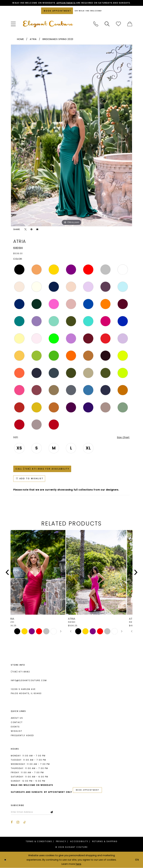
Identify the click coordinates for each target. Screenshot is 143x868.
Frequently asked (22, 735)
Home (20, 39)
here (78, 864)
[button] (13, 24)
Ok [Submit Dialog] (137, 860)
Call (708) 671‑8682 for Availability (42, 469)
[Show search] (107, 24)
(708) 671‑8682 (20, 672)
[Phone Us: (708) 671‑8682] (96, 24)
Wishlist (16, 731)
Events (15, 727)
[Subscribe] (52, 812)
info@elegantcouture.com (29, 680)
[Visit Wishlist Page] (118, 24)
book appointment (88, 790)
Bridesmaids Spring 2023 (58, 39)
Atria (33, 39)
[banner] (48, 24)
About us (17, 718)
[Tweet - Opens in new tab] (25, 229)
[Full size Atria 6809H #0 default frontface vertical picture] (71, 135)
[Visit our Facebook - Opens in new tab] (12, 822)
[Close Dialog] (5, 860)
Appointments (66, 3)
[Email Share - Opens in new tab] (37, 229)
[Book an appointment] (57, 11)
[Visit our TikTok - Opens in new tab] (25, 822)
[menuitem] (13, 24)
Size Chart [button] (123, 437)
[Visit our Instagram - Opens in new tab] (18, 822)
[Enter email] (32, 812)
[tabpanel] (71, 135)
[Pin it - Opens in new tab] (31, 229)
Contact (17, 722)
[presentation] (41, 572)
